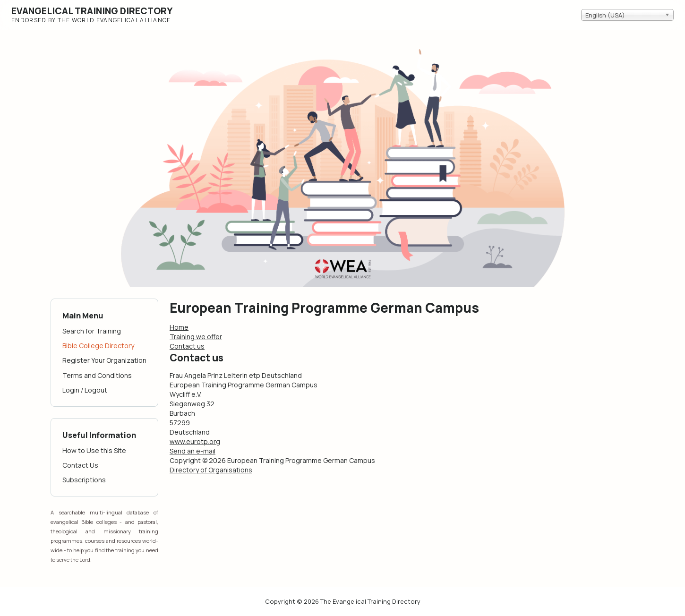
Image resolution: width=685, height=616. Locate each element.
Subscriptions (84, 480)
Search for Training (92, 331)
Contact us (187, 346)
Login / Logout (85, 390)
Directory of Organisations (211, 470)
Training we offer (196, 337)
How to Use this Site (94, 450)
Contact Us (80, 465)
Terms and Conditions (97, 375)
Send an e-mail (193, 451)
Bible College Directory (98, 346)
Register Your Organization (104, 360)
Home (179, 327)
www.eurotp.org (195, 441)
